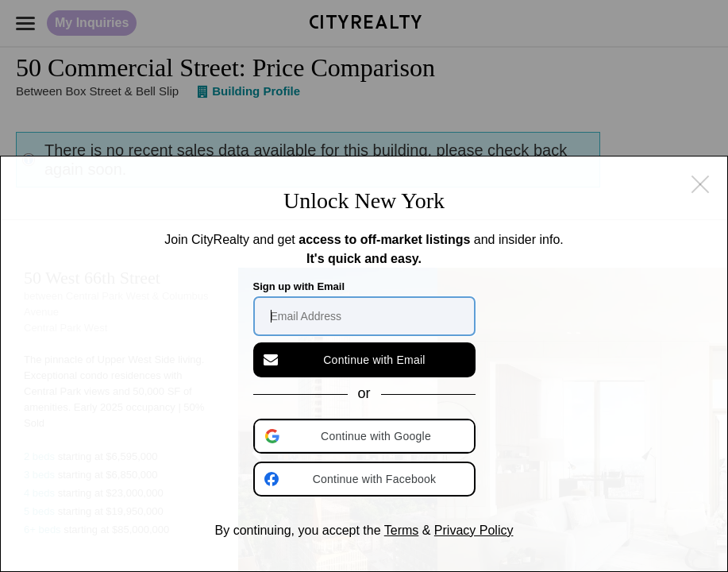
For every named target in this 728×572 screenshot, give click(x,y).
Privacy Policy (474, 530)
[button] (366, 436)
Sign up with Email (299, 286)
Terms (402, 530)
